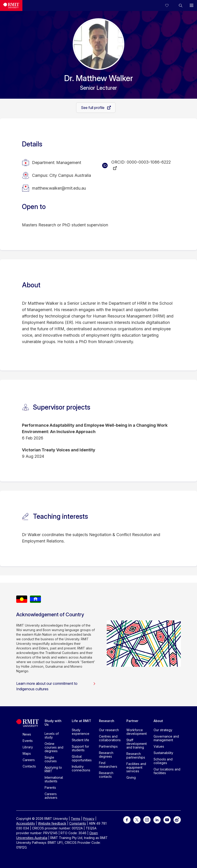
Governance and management (166, 738)
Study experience (81, 732)
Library (28, 747)
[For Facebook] (127, 819)
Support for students (80, 748)
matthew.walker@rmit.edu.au (59, 188)
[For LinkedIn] (157, 819)
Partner (132, 721)
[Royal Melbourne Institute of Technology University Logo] (11, 5)
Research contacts (106, 775)
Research (107, 721)
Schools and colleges (163, 761)
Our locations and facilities (167, 771)
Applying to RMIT (53, 769)
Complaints (78, 823)
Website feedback (52, 823)
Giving (131, 777)
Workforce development (137, 732)
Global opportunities (82, 758)
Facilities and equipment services (136, 767)
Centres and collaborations (110, 738)
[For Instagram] (147, 819)
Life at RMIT (81, 721)
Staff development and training (137, 744)
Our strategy (163, 730)
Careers (29, 760)
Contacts (29, 766)
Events (28, 741)
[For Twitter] (137, 819)
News (27, 734)
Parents (50, 787)
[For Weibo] (177, 819)
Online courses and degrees (54, 747)
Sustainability (163, 753)
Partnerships (108, 746)
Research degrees (106, 755)
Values (159, 746)
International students (54, 779)
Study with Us (53, 723)
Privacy (89, 819)
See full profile (93, 108)
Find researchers (108, 765)
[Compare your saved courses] (170, 5)
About (158, 721)
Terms (76, 819)
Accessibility (26, 823)
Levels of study (52, 735)
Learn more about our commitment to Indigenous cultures (56, 686)
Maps (27, 753)
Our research (109, 730)
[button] (181, 5)
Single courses (51, 759)
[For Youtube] (167, 819)
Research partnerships (136, 756)
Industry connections (81, 768)
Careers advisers (51, 796)
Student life (80, 740)
